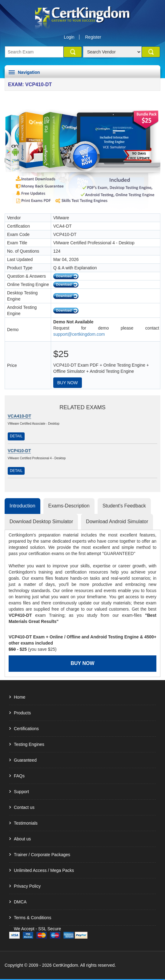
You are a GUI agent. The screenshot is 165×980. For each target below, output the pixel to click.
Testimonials (26, 823)
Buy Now (68, 383)
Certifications (26, 729)
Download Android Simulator (117, 522)
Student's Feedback (124, 506)
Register (93, 37)
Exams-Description (69, 506)
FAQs (19, 776)
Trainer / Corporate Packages (42, 855)
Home (20, 697)
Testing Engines (29, 744)
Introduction (22, 506)
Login (69, 37)
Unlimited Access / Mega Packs (44, 870)
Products (22, 713)
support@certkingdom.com (79, 334)
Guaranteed (25, 760)
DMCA (20, 902)
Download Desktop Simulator (41, 522)
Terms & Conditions (32, 918)
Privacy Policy (27, 886)
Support (21, 792)
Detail (16, 436)
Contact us (24, 807)
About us (22, 839)
